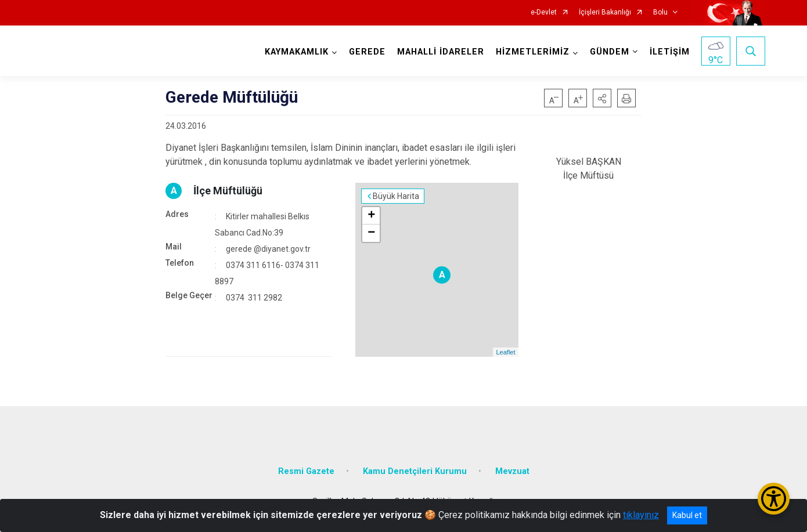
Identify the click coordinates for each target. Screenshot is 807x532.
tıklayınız (641, 515)
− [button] (371, 233)
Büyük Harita (396, 196)
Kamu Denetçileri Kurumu (415, 471)
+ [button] (371, 216)
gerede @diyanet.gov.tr (268, 249)
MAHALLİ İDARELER (441, 52)
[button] (602, 98)
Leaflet (505, 352)
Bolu (660, 12)
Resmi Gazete (306, 471)
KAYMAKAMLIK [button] (297, 52)
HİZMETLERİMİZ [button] (533, 52)
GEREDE (367, 52)
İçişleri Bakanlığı (605, 12)
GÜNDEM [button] (610, 52)
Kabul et (687, 515)
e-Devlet (544, 12)
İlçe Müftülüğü (228, 191)
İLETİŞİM (670, 52)
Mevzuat (512, 471)
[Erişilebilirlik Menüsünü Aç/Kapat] (774, 499)
